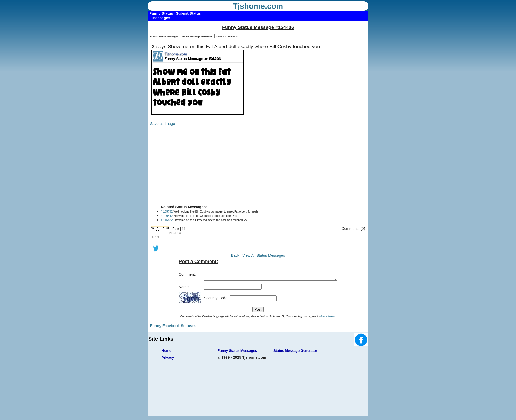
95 (153, 228)
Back (235, 255)
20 (167, 228)
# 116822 (167, 220)
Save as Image (163, 124)
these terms (328, 319)
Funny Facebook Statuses (173, 328)
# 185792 (167, 211)
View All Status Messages (264, 255)
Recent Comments (227, 36)
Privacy (168, 360)
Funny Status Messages (164, 36)
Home (166, 353)
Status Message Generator (197, 36)
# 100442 (167, 216)
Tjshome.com (258, 6)
